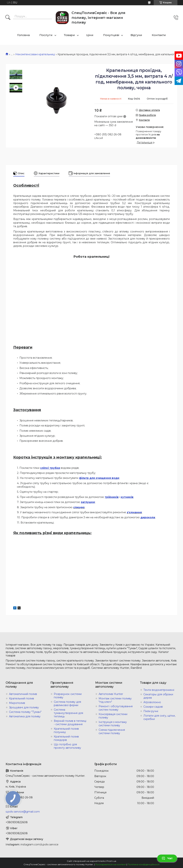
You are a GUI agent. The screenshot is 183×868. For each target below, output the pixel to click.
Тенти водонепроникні (159, 690)
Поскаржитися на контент (111, 864)
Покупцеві (111, 35)
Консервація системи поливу (113, 716)
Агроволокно (152, 702)
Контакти (159, 35)
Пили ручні (151, 711)
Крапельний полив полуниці (66, 730)
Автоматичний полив (23, 694)
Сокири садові (153, 707)
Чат (167, 858)
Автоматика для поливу (25, 716)
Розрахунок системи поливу (68, 696)
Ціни (90, 35)
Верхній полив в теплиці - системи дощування (70, 723)
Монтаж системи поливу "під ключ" (115, 700)
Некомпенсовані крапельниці (35, 54)
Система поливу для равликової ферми (67, 704)
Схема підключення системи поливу (112, 732)
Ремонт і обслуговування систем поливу (116, 708)
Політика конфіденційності (144, 864)
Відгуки (136, 35)
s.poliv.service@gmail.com (23, 812)
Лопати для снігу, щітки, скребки (159, 717)
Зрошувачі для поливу (24, 707)
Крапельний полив (21, 698)
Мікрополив (17, 703)
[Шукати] (8, 18)
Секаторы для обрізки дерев (158, 696)
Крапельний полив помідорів (66, 738)
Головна (23, 35)
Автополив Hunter (111, 694)
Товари (69, 35)
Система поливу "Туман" (25, 712)
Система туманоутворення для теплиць (68, 713)
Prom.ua (111, 861)
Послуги (46, 35)
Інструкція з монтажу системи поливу (113, 724)
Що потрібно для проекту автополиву (67, 746)
